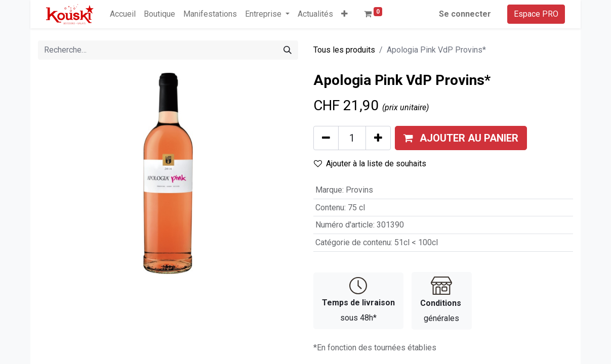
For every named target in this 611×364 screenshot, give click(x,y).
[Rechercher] (288, 50)
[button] (344, 14)
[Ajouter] (378, 138)
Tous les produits (344, 50)
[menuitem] (123, 14)
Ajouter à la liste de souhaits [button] (370, 164)
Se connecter (465, 14)
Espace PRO (536, 14)
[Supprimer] (326, 138)
